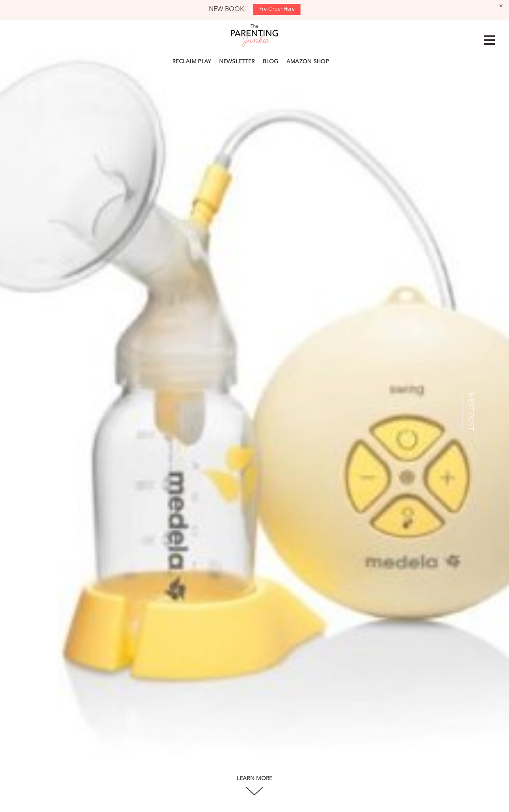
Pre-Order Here (277, 9)
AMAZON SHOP (308, 62)
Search (337, 61)
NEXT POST (470, 412)
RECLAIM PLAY (192, 62)
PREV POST (38, 412)
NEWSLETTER (237, 62)
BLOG (271, 62)
